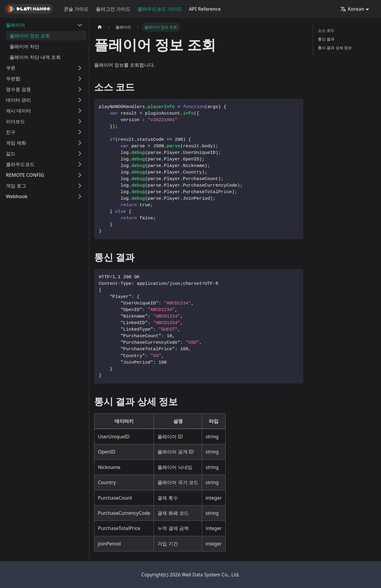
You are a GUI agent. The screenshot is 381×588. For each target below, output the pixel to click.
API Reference (205, 9)
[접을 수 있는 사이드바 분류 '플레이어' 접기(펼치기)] (80, 25)
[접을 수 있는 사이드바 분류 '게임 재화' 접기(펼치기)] (80, 143)
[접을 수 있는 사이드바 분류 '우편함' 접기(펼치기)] (80, 79)
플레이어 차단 (24, 46)
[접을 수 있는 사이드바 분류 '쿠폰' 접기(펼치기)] (80, 68)
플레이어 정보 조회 (30, 36)
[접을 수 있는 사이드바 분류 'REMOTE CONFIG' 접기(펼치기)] (80, 175)
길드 (11, 154)
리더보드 (15, 121)
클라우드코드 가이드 (160, 9)
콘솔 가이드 (76, 9)
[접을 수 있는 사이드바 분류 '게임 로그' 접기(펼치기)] (80, 186)
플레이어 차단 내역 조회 (35, 57)
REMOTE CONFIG (25, 175)
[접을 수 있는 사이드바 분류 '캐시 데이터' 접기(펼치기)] (80, 111)
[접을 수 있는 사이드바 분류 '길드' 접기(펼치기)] (80, 154)
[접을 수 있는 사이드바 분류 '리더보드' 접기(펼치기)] (80, 121)
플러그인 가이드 (113, 9)
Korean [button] (352, 9)
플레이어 (15, 25)
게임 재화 (16, 143)
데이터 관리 (18, 100)
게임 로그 (16, 186)
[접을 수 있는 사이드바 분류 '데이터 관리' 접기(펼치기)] (80, 100)
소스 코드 (326, 30)
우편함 (13, 79)
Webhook (17, 196)
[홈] (100, 27)
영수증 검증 (18, 89)
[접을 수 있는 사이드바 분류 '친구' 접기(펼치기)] (80, 132)
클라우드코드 (20, 164)
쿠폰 (11, 68)
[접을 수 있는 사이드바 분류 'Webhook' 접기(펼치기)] (80, 196)
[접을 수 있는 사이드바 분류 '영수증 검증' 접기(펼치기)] (80, 89)
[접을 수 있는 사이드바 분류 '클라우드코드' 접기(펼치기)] (80, 164)
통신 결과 (326, 39)
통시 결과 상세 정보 (335, 48)
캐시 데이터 (18, 111)
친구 (11, 132)
